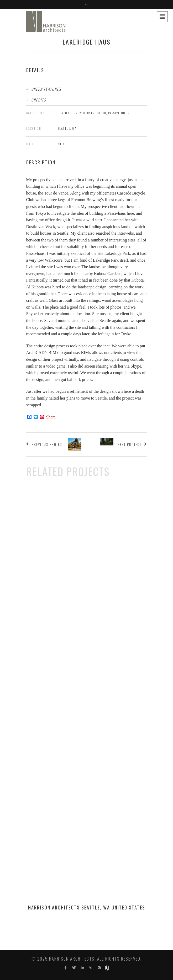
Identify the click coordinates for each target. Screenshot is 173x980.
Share (51, 417)
